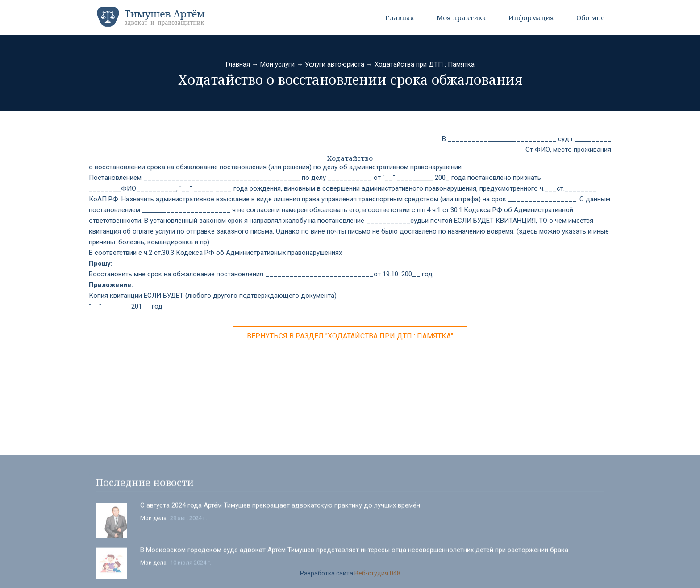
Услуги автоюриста (335, 64)
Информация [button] (531, 17)
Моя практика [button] (461, 17)
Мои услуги (277, 64)
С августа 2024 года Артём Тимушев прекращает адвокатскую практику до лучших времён (280, 560)
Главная (400, 17)
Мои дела (153, 573)
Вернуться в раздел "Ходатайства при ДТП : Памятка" (350, 336)
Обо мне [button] (590, 17)
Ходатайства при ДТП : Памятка (425, 64)
